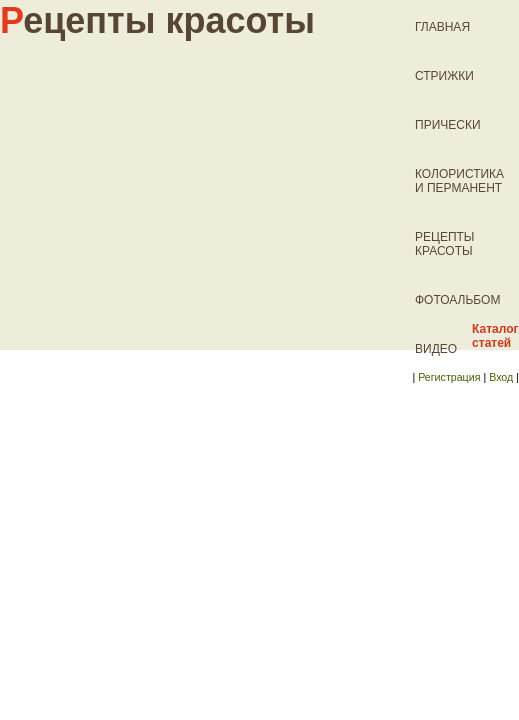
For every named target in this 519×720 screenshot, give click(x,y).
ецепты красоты (157, 20)
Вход (501, 377)
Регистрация (449, 377)
